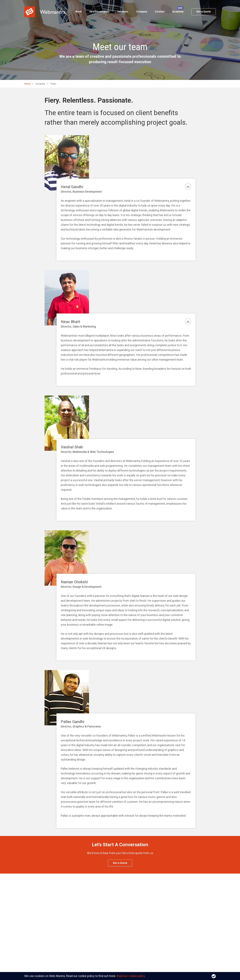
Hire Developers (99, 12)
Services (123, 12)
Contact (160, 12)
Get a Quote (204, 12)
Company (142, 12)
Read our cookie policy (131, 976)
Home (27, 84)
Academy (178, 12)
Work (79, 12)
